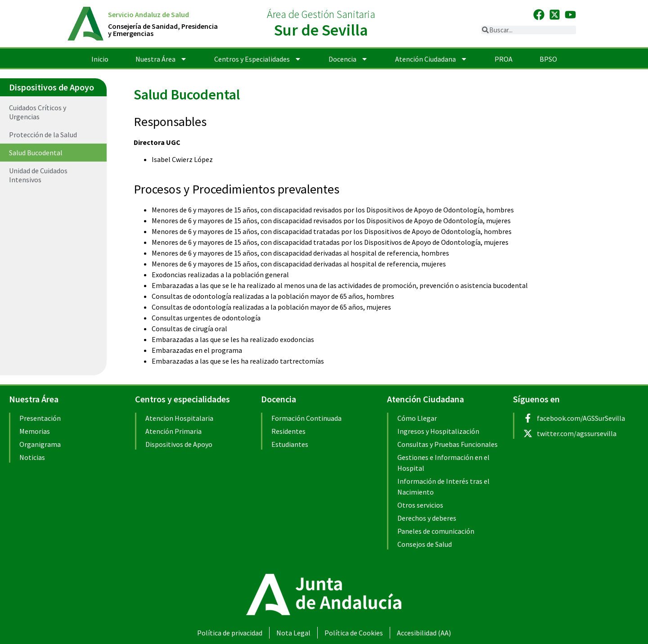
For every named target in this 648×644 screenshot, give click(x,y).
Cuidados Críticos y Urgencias (38, 112)
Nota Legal (293, 633)
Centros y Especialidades (258, 59)
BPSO (548, 59)
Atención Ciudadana (431, 59)
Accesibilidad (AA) (424, 633)
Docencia (348, 59)
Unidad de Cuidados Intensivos (38, 175)
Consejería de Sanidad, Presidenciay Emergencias (163, 30)
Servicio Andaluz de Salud (148, 14)
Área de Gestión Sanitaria (321, 14)
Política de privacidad (230, 633)
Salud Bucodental (36, 153)
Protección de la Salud (43, 135)
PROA (504, 59)
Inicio (100, 59)
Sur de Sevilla (321, 30)
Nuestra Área (161, 59)
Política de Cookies (354, 633)
